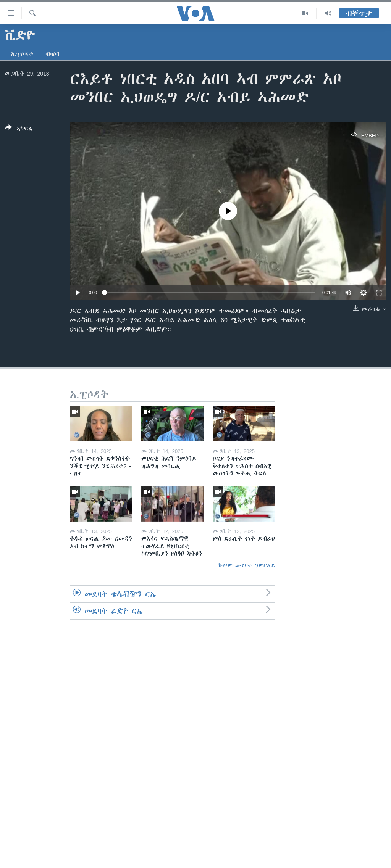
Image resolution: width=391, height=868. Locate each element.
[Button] (19, 130)
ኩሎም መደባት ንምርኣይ (247, 565)
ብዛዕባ (53, 54)
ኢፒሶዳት (22, 54)
